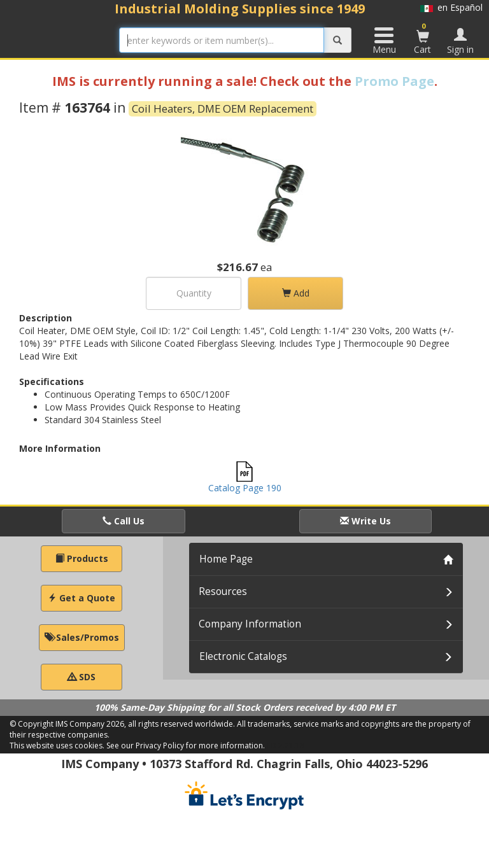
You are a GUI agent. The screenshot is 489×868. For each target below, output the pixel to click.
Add (296, 293)
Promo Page (394, 81)
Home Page (226, 559)
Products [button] (82, 558)
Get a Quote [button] (81, 598)
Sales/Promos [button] (82, 637)
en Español (451, 7)
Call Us (124, 521)
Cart (423, 38)
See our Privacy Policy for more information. (186, 745)
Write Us (365, 521)
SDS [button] (81, 677)
